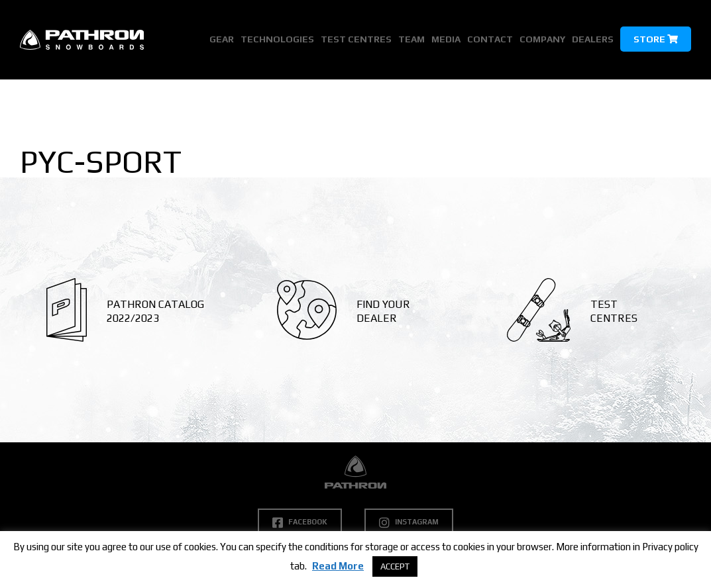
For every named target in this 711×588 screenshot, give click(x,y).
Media (446, 39)
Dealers (593, 39)
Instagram (409, 522)
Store (656, 39)
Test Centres (356, 39)
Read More (338, 566)
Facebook (300, 522)
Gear (222, 39)
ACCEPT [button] (395, 566)
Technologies (277, 39)
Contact (490, 39)
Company (542, 39)
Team (411, 39)
